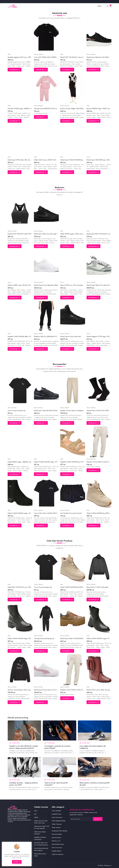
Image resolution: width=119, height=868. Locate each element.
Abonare (98, 819)
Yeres (36, 811)
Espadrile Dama (57, 814)
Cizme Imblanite (56, 811)
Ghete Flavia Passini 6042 (40, 855)
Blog (100, 6)
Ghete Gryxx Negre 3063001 (40, 833)
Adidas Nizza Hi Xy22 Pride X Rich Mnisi (41, 822)
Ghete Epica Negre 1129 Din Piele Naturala (42, 827)
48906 (36, 817)
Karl (35, 814)
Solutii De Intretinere (58, 854)
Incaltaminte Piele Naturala (59, 831)
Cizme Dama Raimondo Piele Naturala (41, 849)
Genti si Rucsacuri (57, 817)
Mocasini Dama (56, 838)
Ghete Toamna (56, 827)
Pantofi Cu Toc (56, 841)
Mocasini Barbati (57, 834)
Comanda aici (15, 70)
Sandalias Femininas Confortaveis (40, 838)
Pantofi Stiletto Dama (58, 844)
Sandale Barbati (56, 851)
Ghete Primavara (57, 824)
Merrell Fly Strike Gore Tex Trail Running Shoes (41, 844)
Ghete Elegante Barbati (59, 821)
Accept (17, 862)
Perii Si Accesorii (57, 848)
